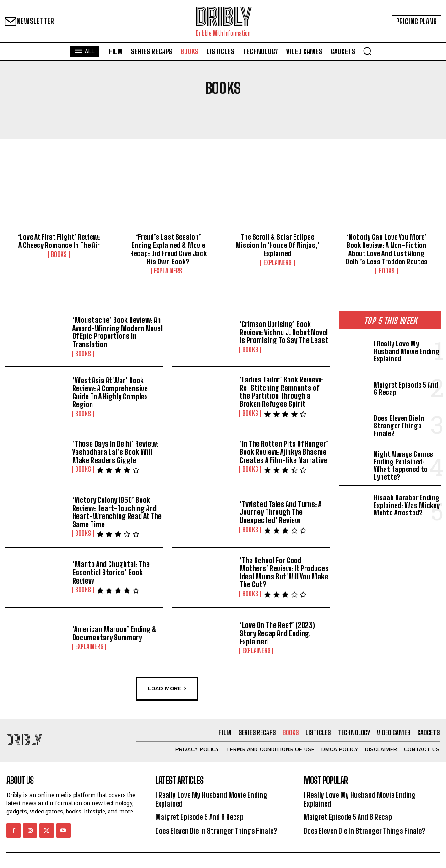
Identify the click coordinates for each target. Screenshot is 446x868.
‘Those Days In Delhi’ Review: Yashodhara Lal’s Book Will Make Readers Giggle (115, 452)
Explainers (168, 271)
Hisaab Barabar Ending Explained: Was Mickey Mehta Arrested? (407, 505)
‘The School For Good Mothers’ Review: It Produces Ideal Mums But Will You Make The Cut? (284, 573)
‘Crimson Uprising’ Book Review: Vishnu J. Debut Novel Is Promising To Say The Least (284, 332)
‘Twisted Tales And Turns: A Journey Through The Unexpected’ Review (280, 512)
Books (59, 255)
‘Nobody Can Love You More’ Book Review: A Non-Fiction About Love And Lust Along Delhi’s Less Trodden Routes (387, 249)
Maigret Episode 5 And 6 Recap (406, 389)
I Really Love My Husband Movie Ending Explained (407, 351)
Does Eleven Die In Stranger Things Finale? (399, 426)
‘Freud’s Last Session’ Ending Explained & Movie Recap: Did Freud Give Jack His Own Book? (168, 249)
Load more (167, 688)
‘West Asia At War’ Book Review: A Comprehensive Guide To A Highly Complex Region (110, 393)
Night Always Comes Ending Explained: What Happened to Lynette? (403, 465)
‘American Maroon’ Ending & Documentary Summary (114, 633)
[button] (367, 51)
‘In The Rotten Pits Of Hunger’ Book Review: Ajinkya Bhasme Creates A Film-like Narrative (284, 452)
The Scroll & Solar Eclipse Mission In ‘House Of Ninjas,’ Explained (277, 245)
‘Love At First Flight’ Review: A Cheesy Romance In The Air (59, 241)
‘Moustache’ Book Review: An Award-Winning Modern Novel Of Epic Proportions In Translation (117, 332)
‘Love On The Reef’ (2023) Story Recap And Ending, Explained (277, 633)
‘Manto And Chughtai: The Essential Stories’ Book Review (111, 572)
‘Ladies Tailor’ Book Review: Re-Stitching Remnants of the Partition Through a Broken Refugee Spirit (281, 392)
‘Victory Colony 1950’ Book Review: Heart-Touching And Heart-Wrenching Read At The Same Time (117, 512)
